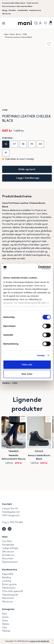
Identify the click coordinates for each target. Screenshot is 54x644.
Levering (7, 581)
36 (6, 144)
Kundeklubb (23, 10)
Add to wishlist (49, 44)
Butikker (12, 10)
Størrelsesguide (10, 595)
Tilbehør (6, 631)
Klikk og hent (27, 170)
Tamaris (14, 451)
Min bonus (6, 14)
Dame (12, 34)
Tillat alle (27, 365)
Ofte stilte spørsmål (12, 591)
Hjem (6, 34)
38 (23, 144)
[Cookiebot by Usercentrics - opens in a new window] (38, 268)
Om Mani (7, 541)
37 (14, 144)
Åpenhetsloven (10, 562)
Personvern (8, 559)
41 (6, 153)
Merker (6, 624)
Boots (19, 34)
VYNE (25, 34)
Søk (36, 23)
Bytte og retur (9, 584)
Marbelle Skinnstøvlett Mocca (13, 457)
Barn (5, 614)
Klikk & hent (8, 598)
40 (40, 144)
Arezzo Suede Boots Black (39, 457)
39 (32, 144)
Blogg (5, 10)
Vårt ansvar (8, 552)
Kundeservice (35, 10)
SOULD (39, 451)
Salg (4, 628)
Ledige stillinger (10, 548)
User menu (40, 23)
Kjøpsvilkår (8, 574)
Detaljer (41, 355)
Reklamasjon (9, 588)
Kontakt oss (8, 555)
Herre (5, 621)
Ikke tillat (27, 374)
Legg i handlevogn (28, 178)
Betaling (6, 578)
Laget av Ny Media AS (39, 641)
